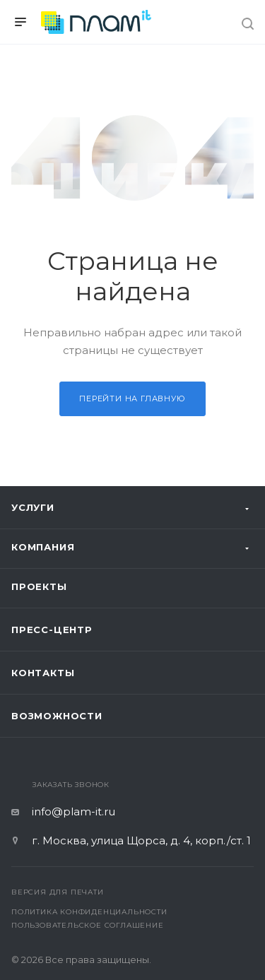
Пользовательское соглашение (88, 925)
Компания (43, 547)
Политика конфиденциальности (89, 912)
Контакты (43, 673)
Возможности (57, 716)
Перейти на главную (132, 399)
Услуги (33, 507)
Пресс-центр (52, 630)
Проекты (39, 586)
